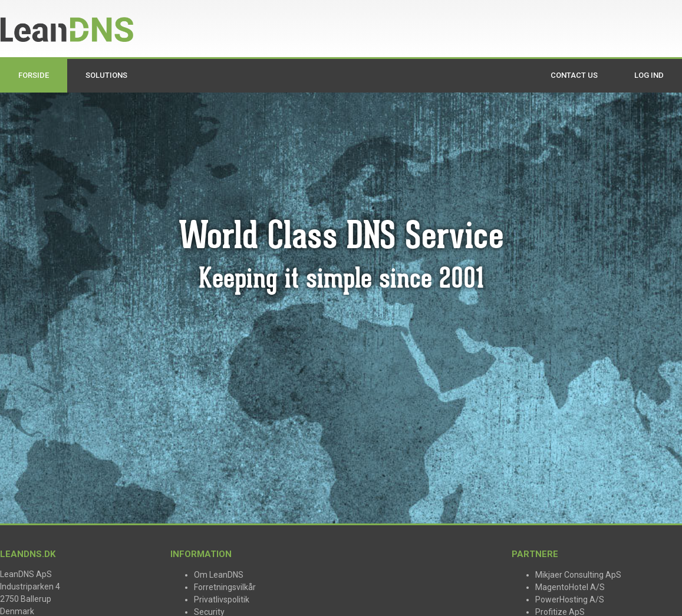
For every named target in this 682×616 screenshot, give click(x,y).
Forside (34, 75)
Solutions (106, 75)
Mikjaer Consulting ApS (578, 575)
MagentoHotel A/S (570, 587)
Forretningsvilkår (225, 587)
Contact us (574, 75)
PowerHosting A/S (570, 599)
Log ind (649, 75)
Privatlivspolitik (222, 599)
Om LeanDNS (219, 575)
